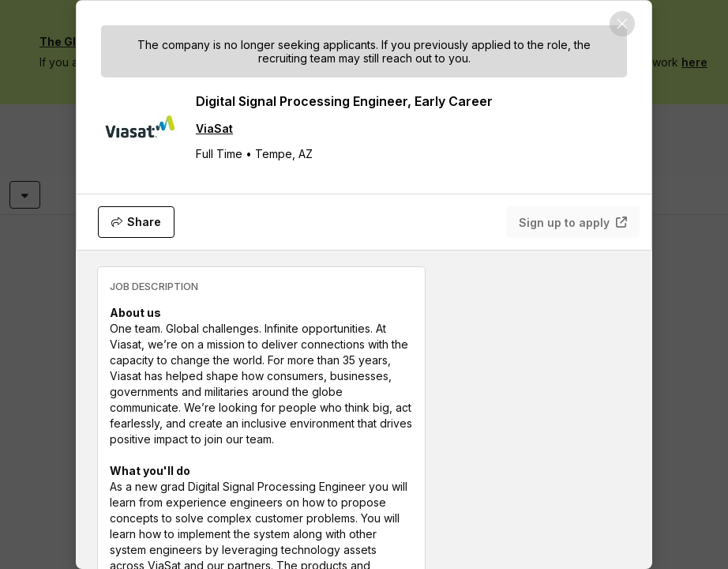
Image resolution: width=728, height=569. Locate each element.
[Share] (136, 222)
